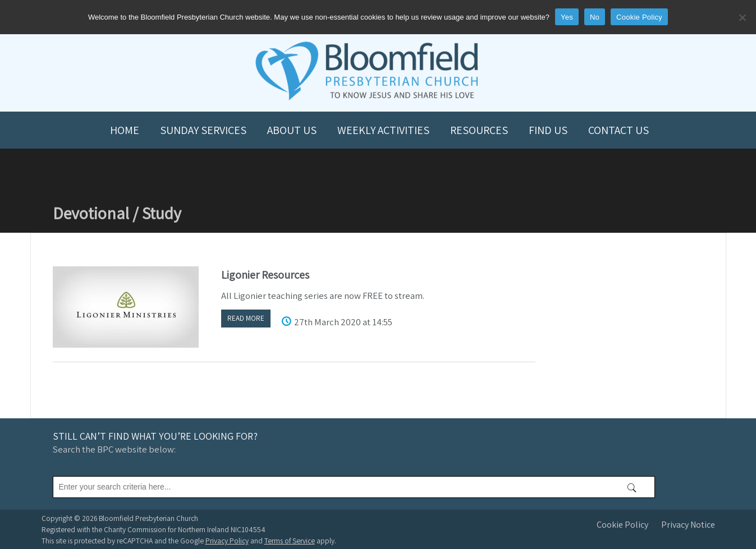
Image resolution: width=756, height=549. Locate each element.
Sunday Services (203, 130)
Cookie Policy (622, 525)
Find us (548, 130)
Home (125, 130)
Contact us (618, 130)
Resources (479, 130)
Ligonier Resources (265, 275)
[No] (742, 17)
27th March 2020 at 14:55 (343, 322)
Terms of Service (290, 541)
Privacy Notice (688, 525)
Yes (567, 17)
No (595, 17)
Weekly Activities (383, 130)
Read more (246, 318)
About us (292, 130)
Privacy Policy (227, 541)
